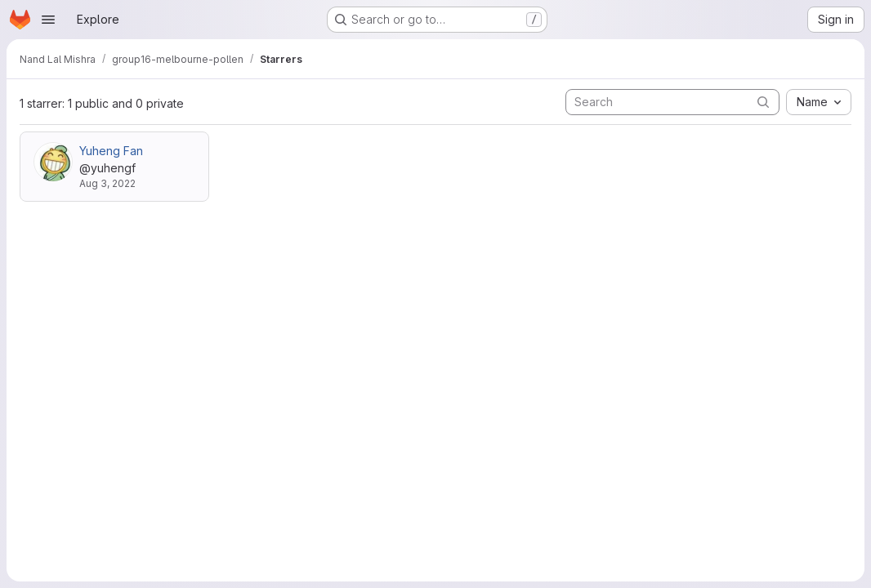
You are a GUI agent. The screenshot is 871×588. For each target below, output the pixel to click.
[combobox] (819, 102)
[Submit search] (763, 102)
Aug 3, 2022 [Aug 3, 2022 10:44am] (107, 183)
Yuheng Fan (111, 151)
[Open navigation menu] (48, 20)
